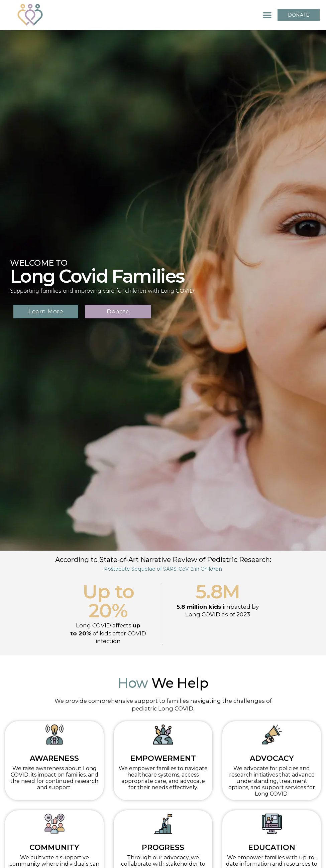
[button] (267, 15)
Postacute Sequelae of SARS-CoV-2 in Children (163, 569)
